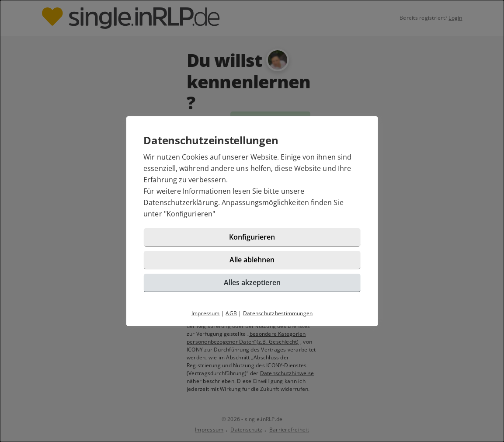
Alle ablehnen (252, 260)
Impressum (206, 313)
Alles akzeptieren (252, 282)
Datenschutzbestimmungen (278, 313)
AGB (231, 313)
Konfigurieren (189, 214)
